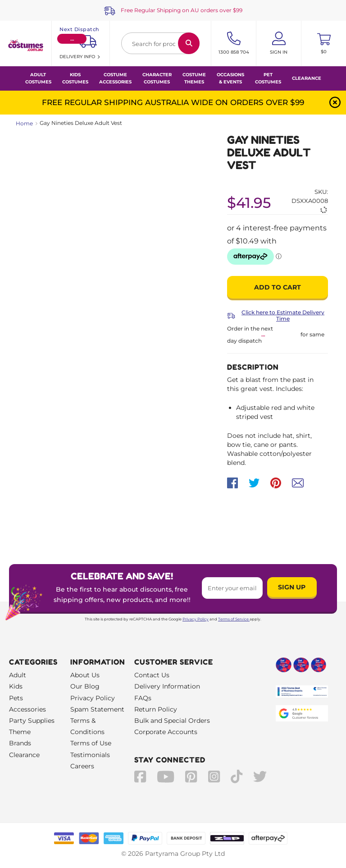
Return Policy (156, 709)
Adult (18, 675)
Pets (16, 698)
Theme (20, 732)
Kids (16, 686)
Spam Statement (97, 709)
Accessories (27, 709)
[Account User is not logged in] (279, 43)
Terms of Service (234, 619)
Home (24, 123)
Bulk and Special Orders (172, 721)
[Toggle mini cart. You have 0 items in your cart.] (324, 43)
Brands (20, 743)
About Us (85, 675)
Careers (82, 766)
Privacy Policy (196, 619)
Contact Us (152, 675)
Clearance (307, 78)
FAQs (143, 698)
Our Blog (85, 686)
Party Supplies (32, 721)
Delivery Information (167, 686)
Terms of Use (91, 743)
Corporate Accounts (166, 732)
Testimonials (90, 755)
